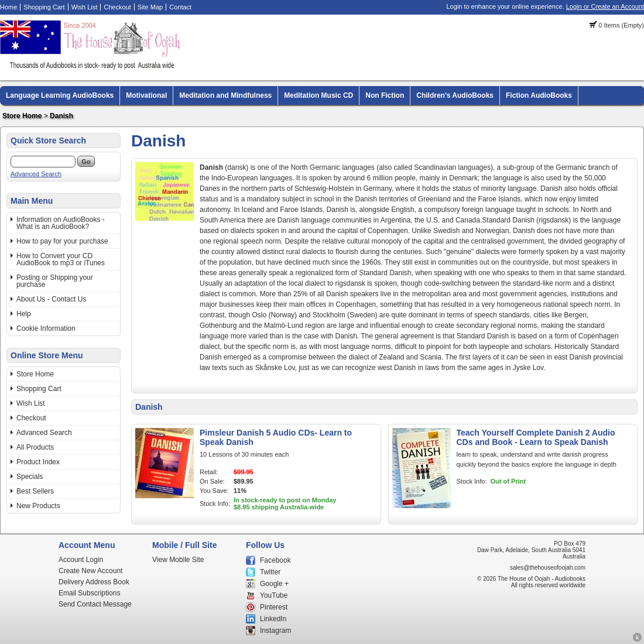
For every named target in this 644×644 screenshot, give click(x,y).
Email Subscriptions (89, 593)
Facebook (275, 560)
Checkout (117, 7)
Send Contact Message (95, 604)
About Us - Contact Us (51, 299)
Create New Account (90, 571)
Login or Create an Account (605, 6)
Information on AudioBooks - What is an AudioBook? (61, 223)
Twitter (270, 572)
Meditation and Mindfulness (225, 95)
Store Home (22, 116)
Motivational (146, 95)
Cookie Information (46, 328)
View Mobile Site (178, 560)
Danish (61, 116)
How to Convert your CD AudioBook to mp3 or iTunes (61, 259)
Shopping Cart (44, 7)
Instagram (275, 631)
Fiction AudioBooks (539, 95)
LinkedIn (273, 619)
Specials (30, 477)
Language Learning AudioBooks (60, 95)
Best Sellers (35, 491)
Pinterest (274, 607)
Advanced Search (36, 174)
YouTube (274, 595)
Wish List (85, 7)
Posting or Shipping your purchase (55, 281)
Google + (274, 584)
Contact (180, 7)
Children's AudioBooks (455, 95)
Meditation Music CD (318, 95)
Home (8, 7)
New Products (38, 506)
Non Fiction (385, 95)
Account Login (81, 560)
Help (24, 314)
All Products (35, 447)
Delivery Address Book (94, 582)
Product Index (38, 462)
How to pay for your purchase (62, 241)
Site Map (150, 7)
